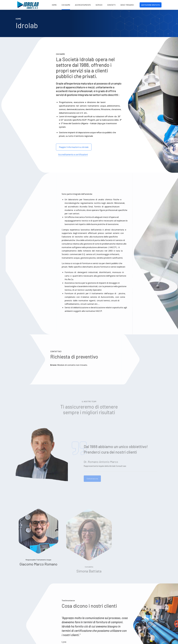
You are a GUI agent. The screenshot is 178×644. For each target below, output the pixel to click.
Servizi (99, 5)
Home (54, 5)
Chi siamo (66, 5)
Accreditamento (83, 5)
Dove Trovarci (127, 5)
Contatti (111, 5)
